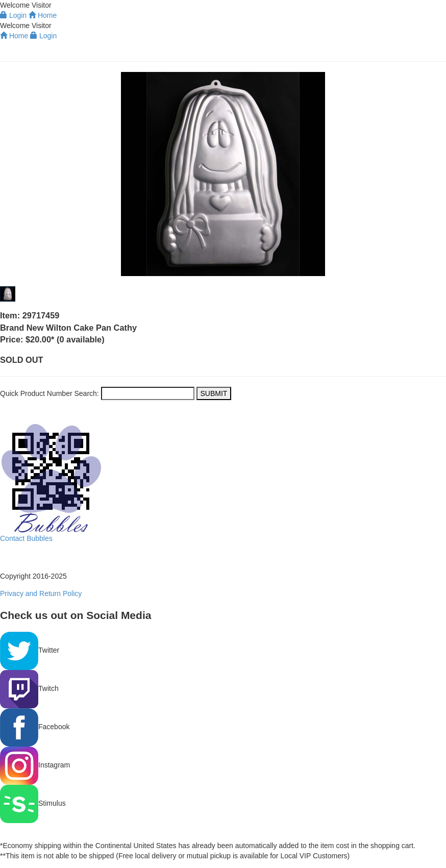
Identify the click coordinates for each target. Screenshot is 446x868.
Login (43, 36)
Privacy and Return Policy (41, 593)
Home (14, 36)
